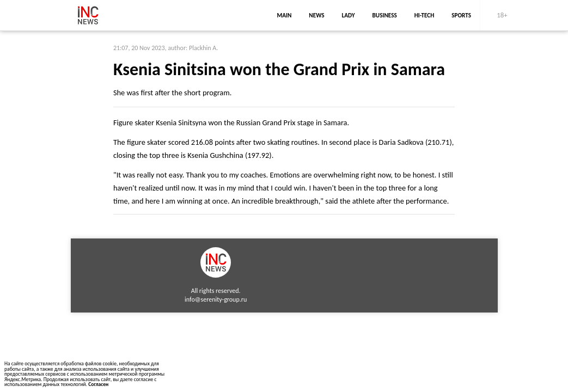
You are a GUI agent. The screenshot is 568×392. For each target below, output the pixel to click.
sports (461, 15)
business (385, 15)
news (316, 15)
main (284, 15)
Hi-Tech (424, 15)
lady (349, 15)
